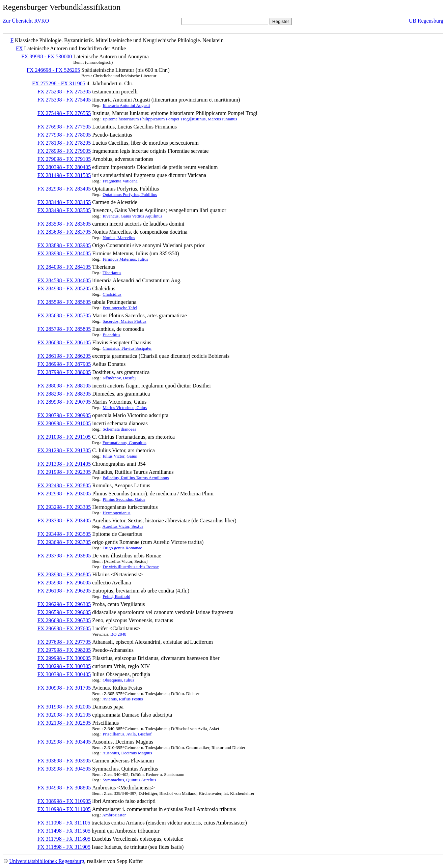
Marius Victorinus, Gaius (125, 408)
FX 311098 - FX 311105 (64, 823)
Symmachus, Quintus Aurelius (129, 780)
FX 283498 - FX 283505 (64, 210)
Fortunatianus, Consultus (124, 443)
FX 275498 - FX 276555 (64, 113)
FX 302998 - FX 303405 (64, 742)
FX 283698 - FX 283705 (64, 232)
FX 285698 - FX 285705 (64, 315)
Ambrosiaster (114, 815)
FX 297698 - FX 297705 (64, 642)
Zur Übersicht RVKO (26, 21)
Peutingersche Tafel (120, 308)
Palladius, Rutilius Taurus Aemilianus (136, 478)
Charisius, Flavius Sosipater (127, 348)
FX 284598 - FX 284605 (64, 280)
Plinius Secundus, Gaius (124, 499)
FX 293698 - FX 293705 (64, 542)
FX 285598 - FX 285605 (64, 302)
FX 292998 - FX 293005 (64, 494)
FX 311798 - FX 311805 (64, 839)
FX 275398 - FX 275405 (64, 100)
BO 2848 (118, 634)
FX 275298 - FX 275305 (64, 92)
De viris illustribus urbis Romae (131, 567)
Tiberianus (112, 273)
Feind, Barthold (116, 596)
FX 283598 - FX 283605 (64, 224)
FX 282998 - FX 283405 (64, 189)
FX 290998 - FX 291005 (64, 423)
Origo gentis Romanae (122, 548)
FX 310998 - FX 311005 (64, 809)
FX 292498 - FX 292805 (64, 485)
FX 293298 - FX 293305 (64, 507)
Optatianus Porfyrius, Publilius (130, 194)
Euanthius (111, 335)
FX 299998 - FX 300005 (64, 658)
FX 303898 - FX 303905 (64, 761)
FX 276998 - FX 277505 (64, 127)
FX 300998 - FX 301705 (64, 688)
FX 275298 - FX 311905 (59, 83)
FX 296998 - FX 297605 (64, 628)
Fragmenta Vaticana (120, 181)
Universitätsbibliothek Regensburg (47, 861)
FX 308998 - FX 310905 (64, 801)
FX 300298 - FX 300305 (64, 666)
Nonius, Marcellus (119, 238)
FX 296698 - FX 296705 (64, 620)
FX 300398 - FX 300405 (64, 674)
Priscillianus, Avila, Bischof (127, 734)
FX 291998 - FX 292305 (64, 472)
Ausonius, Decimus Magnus (127, 753)
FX (19, 48)
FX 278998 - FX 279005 (64, 151)
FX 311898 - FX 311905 (64, 847)
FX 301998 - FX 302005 (64, 707)
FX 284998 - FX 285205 (64, 288)
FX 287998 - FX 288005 (64, 372)
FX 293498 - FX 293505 (64, 534)
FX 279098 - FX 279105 (64, 159)
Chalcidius (112, 294)
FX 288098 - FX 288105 (64, 386)
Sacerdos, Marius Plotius (124, 321)
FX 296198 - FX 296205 (64, 591)
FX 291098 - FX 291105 (64, 437)
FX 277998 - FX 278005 (64, 135)
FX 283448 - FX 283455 (64, 202)
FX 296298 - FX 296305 (64, 604)
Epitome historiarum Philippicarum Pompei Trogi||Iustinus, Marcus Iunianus (170, 119)
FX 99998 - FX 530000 (47, 56)
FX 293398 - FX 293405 (64, 520)
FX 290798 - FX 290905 (64, 415)
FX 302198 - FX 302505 (64, 723)
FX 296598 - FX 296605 (64, 612)
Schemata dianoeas (119, 429)
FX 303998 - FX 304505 (64, 769)
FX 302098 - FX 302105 (64, 715)
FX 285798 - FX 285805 (64, 329)
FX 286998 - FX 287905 (64, 364)
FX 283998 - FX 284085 (64, 253)
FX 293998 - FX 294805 (64, 574)
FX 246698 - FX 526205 (53, 70)
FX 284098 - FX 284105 (64, 267)
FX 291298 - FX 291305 (64, 450)
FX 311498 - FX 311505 (64, 831)
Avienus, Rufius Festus (123, 699)
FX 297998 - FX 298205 (64, 650)
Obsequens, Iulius (118, 680)
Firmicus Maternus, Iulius (125, 259)
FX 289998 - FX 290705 (64, 402)
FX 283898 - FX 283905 (64, 245)
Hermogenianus (116, 513)
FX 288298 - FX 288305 (64, 394)
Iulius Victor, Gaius (120, 456)
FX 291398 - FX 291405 (64, 464)
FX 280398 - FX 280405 (64, 167)
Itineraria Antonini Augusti (126, 105)
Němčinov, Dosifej (119, 378)
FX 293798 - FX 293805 (64, 556)
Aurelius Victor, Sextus (123, 526)
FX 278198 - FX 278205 (64, 143)
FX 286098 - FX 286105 (64, 342)
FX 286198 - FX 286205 (64, 356)
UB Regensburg (426, 21)
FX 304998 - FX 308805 (64, 788)
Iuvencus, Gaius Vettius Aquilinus (132, 216)
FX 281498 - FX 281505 (64, 175)
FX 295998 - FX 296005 (64, 583)
